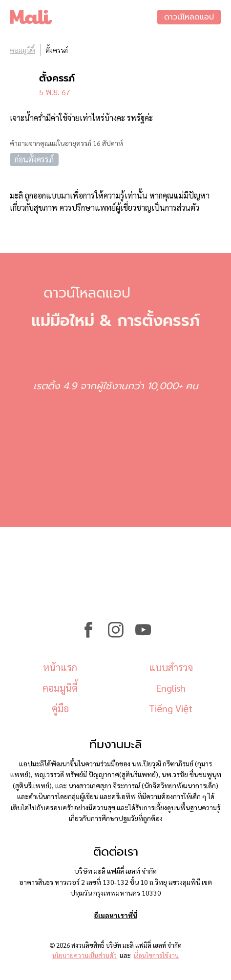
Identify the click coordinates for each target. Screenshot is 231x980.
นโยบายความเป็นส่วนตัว (84, 955)
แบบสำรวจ (171, 667)
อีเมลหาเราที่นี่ (115, 915)
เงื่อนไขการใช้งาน (156, 955)
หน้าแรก (60, 667)
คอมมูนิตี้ (22, 50)
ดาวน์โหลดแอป (189, 17)
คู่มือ (60, 708)
